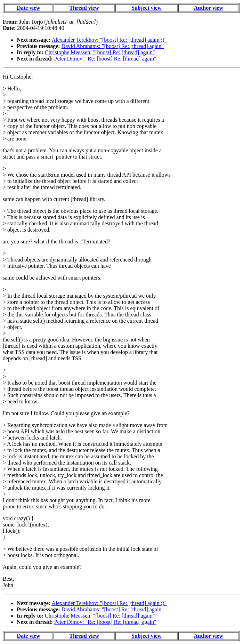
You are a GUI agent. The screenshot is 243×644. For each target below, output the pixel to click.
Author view (208, 8)
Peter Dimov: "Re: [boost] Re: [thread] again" (105, 59)
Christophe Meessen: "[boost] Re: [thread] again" (100, 52)
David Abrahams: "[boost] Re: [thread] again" (113, 46)
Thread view (84, 8)
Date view (28, 8)
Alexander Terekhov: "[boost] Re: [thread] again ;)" (109, 40)
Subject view (147, 8)
